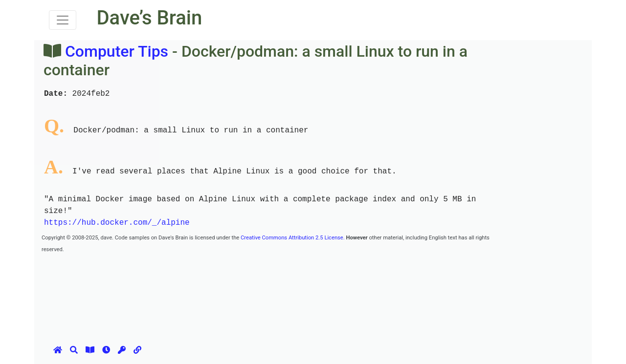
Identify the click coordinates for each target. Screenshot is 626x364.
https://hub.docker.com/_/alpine (117, 223)
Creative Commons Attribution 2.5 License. (293, 238)
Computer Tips (117, 51)
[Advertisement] (220, 277)
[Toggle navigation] (63, 20)
